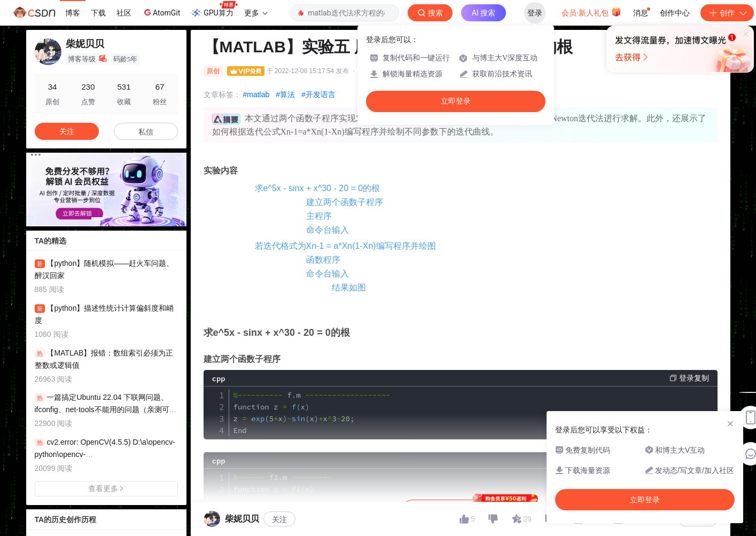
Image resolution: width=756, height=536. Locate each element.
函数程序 (323, 260)
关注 (279, 519)
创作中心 (675, 13)
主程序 (319, 216)
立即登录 (456, 101)
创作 (727, 13)
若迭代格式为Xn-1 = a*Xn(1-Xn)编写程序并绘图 (345, 246)
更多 (256, 13)
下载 (98, 13)
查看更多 (106, 488)
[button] (98, 218)
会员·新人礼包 (591, 12)
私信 (146, 132)
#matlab (256, 94)
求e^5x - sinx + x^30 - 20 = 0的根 (318, 188)
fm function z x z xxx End (312, 413)
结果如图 (349, 287)
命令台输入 (328, 230)
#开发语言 (318, 94)
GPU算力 (214, 10)
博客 (73, 13)
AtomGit (161, 12)
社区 (124, 13)
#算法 (285, 94)
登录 (535, 13)
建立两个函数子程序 (345, 202)
